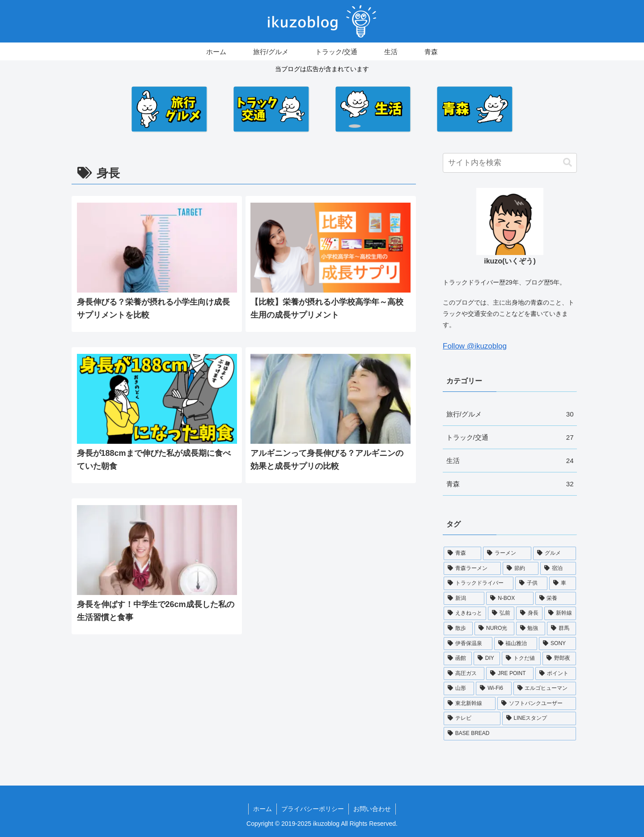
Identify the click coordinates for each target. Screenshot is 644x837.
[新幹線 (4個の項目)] (560, 613)
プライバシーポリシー (313, 809)
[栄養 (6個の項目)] (556, 599)
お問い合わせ (372, 809)
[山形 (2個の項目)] (459, 688)
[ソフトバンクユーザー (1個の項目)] (537, 704)
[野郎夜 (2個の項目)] (559, 659)
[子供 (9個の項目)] (531, 583)
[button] (568, 163)
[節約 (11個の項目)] (521, 569)
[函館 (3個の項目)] (458, 659)
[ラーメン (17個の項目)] (507, 553)
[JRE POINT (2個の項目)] (510, 674)
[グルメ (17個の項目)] (555, 553)
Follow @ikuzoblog (475, 346)
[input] (510, 163)
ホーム (263, 809)
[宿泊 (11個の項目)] (558, 569)
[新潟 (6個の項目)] (464, 599)
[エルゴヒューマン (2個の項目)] (545, 688)
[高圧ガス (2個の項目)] (464, 674)
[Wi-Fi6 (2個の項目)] (494, 688)
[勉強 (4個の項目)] (531, 629)
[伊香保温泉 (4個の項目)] (468, 644)
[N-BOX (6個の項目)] (510, 599)
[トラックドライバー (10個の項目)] (479, 583)
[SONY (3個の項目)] (557, 644)
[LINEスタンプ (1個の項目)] (539, 718)
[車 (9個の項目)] (563, 583)
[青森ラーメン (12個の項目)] (472, 569)
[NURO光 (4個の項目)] (494, 629)
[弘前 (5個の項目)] (501, 613)
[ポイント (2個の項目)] (556, 674)
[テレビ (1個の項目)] (472, 718)
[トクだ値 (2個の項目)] (521, 659)
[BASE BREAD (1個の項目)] (510, 734)
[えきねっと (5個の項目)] (465, 613)
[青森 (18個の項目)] (462, 553)
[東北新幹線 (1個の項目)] (470, 704)
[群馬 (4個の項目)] (561, 629)
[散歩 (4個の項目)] (458, 629)
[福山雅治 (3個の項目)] (516, 644)
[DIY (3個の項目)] (487, 659)
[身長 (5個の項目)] (529, 613)
